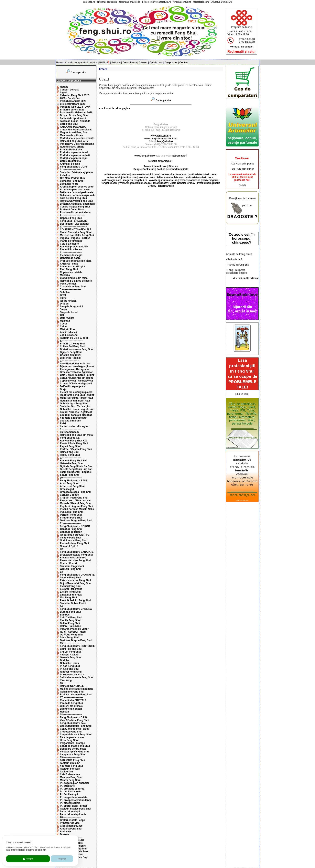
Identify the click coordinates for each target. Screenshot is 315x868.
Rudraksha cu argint (72, 147)
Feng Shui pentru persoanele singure (236, 271)
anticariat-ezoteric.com (203, 174)
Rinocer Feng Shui (71, 672)
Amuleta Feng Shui (71, 829)
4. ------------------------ (71, 252)
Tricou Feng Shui (70, 455)
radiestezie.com (201, 2)
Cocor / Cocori (68, 563)
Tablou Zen (66, 772)
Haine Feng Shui (69, 452)
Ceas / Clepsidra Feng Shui (76, 232)
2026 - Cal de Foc (70, 98)
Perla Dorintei (68, 284)
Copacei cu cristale (71, 272)
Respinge (62, 859)
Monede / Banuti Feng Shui (76, 503)
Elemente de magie (71, 255)
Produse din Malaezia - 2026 (76, 112)
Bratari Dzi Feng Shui (72, 344)
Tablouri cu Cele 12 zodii (74, 338)
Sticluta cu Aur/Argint (72, 267)
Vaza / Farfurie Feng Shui (74, 720)
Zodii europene (69, 335)
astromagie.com (112, 180)
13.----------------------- (71, 572)
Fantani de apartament (73, 118)
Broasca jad (67, 489)
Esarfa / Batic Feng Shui (74, 443)
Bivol (63, 295)
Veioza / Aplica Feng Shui (75, 752)
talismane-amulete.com (171, 177)
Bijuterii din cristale (71, 706)
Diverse (64, 834)
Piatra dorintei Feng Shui (74, 543)
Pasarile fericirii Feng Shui (75, 600)
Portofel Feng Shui (71, 515)
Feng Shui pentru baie (73, 723)
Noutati (64, 87)
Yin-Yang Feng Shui (71, 766)
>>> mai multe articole (246, 278)
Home (60, 63)
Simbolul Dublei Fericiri (74, 603)
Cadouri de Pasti (70, 90)
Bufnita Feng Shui (70, 612)
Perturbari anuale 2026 (73, 101)
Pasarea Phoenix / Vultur (74, 629)
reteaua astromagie (160, 161)
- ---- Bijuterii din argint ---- (75, 364)
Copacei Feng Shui (71, 218)
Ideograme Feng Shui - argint (77, 395)
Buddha (64, 660)
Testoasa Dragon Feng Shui (76, 521)
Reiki (63, 424)
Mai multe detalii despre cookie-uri (26, 850)
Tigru (63, 298)
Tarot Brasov (160, 183)
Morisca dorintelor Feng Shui (77, 235)
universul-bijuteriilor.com (122, 177)
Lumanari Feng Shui (72, 181)
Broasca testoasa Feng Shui (76, 555)
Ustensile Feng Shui (72, 463)
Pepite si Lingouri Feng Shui (76, 506)
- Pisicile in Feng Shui (238, 265)
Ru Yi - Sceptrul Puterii (73, 632)
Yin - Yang (66, 680)
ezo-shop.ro (89, 2)
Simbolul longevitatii (72, 566)
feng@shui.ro (165, 141)
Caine (63, 326)
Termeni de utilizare (155, 166)
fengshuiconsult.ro (182, 2)
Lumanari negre (69, 184)
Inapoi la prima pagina (117, 108)
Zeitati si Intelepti (70, 812)
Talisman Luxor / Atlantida (75, 121)
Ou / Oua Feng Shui (71, 635)
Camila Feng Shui (70, 620)
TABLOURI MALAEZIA (73, 127)
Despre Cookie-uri (144, 169)
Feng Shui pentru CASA (74, 717)
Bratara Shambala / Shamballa (77, 204)
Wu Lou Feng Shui (71, 569)
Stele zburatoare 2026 (72, 104)
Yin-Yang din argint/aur (73, 418)
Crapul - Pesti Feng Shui (74, 498)
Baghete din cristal (71, 709)
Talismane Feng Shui (72, 692)
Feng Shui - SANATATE (73, 221)
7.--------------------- (69, 361)
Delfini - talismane (70, 626)
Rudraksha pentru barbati (75, 155)
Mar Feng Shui (68, 598)
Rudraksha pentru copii (74, 158)
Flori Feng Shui (69, 269)
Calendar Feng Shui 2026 (74, 95)
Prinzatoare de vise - (72, 675)
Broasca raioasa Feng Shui (76, 492)
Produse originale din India (76, 261)
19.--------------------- (70, 757)
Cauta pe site (79, 73)
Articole (116, 63)
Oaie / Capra (67, 318)
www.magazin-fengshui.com (161, 139)
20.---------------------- (71, 817)
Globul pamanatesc (71, 826)
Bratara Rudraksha (71, 150)
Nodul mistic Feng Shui (73, 540)
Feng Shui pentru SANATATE (77, 552)
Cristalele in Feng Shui (73, 287)
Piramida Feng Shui (71, 703)
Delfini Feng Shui (70, 623)
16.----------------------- (71, 683)
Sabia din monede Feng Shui (77, 677)
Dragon (64, 304)
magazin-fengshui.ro (135, 180)
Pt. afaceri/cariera (70, 803)
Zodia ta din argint (70, 421)
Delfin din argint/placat (73, 386)
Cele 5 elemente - (70, 774)
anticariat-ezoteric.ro (107, 2)
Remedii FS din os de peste (76, 281)
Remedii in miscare (71, 249)
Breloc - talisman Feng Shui (76, 695)
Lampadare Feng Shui (73, 754)
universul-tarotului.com (145, 174)
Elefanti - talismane (71, 589)
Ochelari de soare (70, 258)
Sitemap (173, 166)
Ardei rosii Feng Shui (72, 486)
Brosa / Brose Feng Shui (74, 115)
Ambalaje (65, 832)
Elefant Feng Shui (70, 592)
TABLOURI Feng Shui (72, 760)
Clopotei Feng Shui (71, 732)
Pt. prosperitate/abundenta (75, 800)
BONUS (104, 63)
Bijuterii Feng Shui (71, 352)
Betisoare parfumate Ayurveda (78, 195)
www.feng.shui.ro (161, 136)
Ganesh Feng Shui (71, 657)
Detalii (242, 185)
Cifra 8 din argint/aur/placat (76, 130)
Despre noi (171, 63)
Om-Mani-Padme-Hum (73, 178)
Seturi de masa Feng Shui (75, 746)
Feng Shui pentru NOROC (75, 526)
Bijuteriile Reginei (70, 358)
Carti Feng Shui (69, 124)
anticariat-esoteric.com (200, 177)
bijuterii (146, 2)
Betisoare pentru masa (73, 749)
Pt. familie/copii (69, 794)
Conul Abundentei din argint (76, 378)
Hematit (64, 712)
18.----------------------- (71, 715)
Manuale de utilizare (72, 135)
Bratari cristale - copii (72, 820)
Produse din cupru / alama (75, 212)
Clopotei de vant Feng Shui (76, 735)
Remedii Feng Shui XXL (74, 441)
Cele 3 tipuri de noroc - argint (77, 375)
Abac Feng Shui (69, 483)
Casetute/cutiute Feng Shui (76, 726)
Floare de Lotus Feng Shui (75, 560)
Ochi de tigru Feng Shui (74, 404)
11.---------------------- (71, 523)
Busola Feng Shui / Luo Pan (76, 469)
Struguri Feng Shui (71, 518)
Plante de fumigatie (71, 241)
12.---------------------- (71, 549)
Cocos (64, 324)
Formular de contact (242, 47)
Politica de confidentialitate (172, 169)
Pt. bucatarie (67, 786)
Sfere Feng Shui (69, 637)
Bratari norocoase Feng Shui (77, 349)
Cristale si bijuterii (70, 355)
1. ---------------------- (70, 170)
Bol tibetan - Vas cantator (75, 224)
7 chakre (65, 175)
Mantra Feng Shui (70, 780)
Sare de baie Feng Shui (73, 198)
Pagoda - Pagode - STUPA (75, 238)
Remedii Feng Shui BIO (73, 461)
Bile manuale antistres (73, 558)
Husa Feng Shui (69, 740)
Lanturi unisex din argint (74, 426)
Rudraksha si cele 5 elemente (77, 138)
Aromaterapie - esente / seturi (77, 187)
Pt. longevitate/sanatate (74, 797)
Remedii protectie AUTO (74, 247)
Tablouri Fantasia (70, 769)
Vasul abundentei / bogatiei (76, 472)
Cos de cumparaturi (77, 63)
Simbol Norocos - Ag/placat (76, 412)
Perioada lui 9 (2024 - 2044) (75, 107)
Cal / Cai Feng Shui (71, 618)
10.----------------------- (71, 478)
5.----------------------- (70, 289)
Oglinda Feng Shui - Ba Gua (76, 466)
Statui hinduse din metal (74, 278)
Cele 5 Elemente (69, 244)
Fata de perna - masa (72, 737)
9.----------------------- (70, 458)
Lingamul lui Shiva (71, 595)
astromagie (179, 156)
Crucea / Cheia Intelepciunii (76, 384)
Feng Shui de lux (70, 438)
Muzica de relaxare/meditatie (77, 689)
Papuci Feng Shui (70, 446)
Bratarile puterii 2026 (72, 110)
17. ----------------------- (71, 697)
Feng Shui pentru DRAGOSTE (77, 575)
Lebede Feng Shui (70, 578)
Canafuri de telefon (71, 532)
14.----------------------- (71, 606)
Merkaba (65, 275)
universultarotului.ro (161, 2)
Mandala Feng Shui (71, 777)
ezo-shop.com (147, 177)
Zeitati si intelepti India (73, 814)
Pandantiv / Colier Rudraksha (77, 144)
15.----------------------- (71, 643)
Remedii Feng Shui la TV (74, 141)
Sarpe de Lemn (69, 312)
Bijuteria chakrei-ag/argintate (77, 366)
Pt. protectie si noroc (72, 789)
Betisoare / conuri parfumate (77, 192)
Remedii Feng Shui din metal (77, 435)
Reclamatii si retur (242, 51)
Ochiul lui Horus (69, 663)
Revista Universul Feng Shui (76, 201)
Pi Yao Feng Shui (70, 666)
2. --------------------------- (72, 215)
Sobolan (65, 292)
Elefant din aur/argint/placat (76, 392)
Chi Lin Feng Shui (70, 652)
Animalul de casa (70, 164)
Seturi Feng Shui (70, 475)
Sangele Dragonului (71, 307)
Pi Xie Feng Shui (69, 669)
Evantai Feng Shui (70, 586)
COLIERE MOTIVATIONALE (76, 229)
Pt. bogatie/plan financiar (74, 783)
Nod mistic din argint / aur (75, 401)
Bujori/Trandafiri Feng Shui (76, 583)
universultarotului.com (174, 174)
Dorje (63, 389)
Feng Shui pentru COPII (74, 167)
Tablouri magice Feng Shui (75, 809)
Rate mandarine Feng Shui (75, 580)
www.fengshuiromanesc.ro (135, 183)
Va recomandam (69, 432)
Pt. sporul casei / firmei (73, 806)
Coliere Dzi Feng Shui (72, 346)
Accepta (28, 859)
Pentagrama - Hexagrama (75, 369)
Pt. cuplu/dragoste (71, 792)
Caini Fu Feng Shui (71, 649)
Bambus (65, 615)
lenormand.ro (166, 186)
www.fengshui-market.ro (163, 180)
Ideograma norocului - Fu (75, 535)
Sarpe (63, 309)
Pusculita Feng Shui (72, 512)
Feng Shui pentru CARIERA (76, 609)
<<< (101, 108)
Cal (62, 315)
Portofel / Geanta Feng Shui (76, 449)
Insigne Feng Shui (70, 538)
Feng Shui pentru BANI (73, 481)
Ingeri (63, 93)
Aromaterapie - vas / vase (75, 190)
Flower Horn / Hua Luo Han (76, 501)
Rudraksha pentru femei (74, 152)
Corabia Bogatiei (70, 495)
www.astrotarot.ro (190, 180)
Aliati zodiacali (68, 332)
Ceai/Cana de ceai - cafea (74, 729)
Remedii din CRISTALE (73, 700)
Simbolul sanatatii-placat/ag (76, 415)
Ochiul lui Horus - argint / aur (77, 409)
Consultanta (130, 63)
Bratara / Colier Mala (72, 210)
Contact (184, 63)
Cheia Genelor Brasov (182, 183)
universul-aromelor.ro (221, 2)
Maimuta (65, 321)
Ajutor (94, 63)
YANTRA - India (69, 264)
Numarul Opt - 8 (69, 546)
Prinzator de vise (70, 823)
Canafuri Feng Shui (71, 529)
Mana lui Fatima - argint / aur (77, 398)
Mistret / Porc (68, 329)
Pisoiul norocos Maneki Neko (77, 509)
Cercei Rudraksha (70, 161)
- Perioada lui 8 (234, 259)
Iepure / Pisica (68, 301)
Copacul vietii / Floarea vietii (76, 381)
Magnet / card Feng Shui (74, 132)
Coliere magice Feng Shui (75, 207)
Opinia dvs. (156, 63)
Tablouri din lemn (70, 763)
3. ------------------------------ (73, 227)
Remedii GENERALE (72, 686)
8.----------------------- (70, 429)
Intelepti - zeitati (69, 655)
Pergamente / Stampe (72, 743)
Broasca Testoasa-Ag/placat (76, 372)
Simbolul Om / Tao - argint (75, 406)
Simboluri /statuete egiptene (76, 172)
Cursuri (143, 63)
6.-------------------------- (72, 341)
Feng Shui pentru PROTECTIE (77, 646)
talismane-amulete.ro (130, 2)
